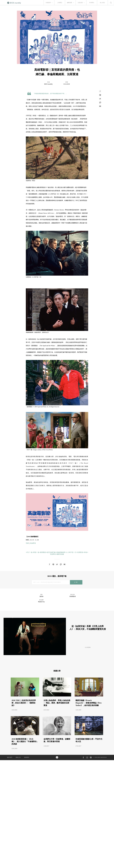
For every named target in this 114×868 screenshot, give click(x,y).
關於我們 (10, 757)
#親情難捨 (43, 552)
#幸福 (85, 552)
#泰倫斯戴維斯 (61, 552)
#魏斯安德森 (60, 554)
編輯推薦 (69, 3)
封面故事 (48, 3)
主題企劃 (80, 3)
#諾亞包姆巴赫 (51, 552)
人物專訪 (60, 3)
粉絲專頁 (33, 543)
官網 (27, 543)
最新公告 (18, 757)
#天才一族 (29, 552)
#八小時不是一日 (71, 552)
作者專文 (92, 3)
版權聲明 (27, 757)
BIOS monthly (48, 84)
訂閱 (76, 582)
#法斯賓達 (80, 552)
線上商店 (102, 3)
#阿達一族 (36, 552)
